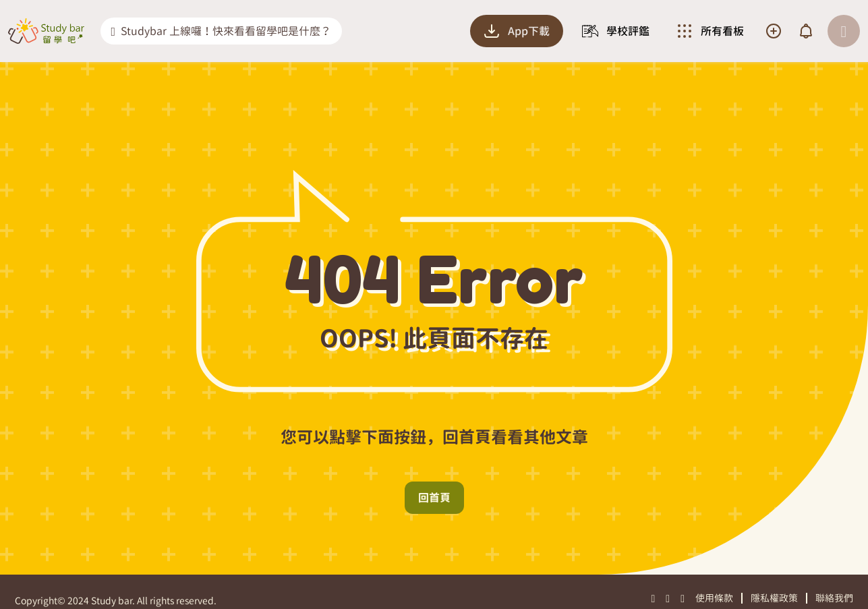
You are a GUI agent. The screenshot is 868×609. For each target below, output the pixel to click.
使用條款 (714, 598)
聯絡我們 (834, 598)
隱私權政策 (774, 598)
